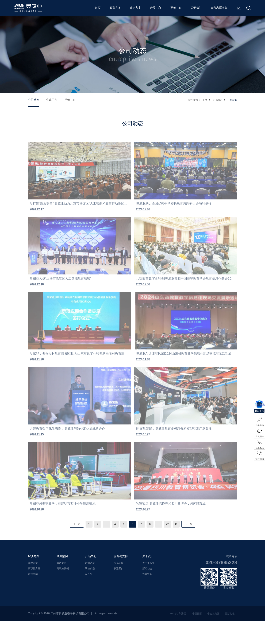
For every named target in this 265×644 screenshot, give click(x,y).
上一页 (73, 547)
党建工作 (52, 100)
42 (170, 547)
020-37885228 (221, 585)
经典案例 (62, 579)
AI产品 (89, 597)
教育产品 (90, 586)
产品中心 (156, 8)
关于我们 (196, 8)
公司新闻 (232, 100)
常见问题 (119, 586)
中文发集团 (211, 636)
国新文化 (229, 636)
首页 (98, 8)
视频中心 (176, 8)
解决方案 (34, 579)
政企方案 (135, 8)
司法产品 (90, 591)
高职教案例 (63, 591)
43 (180, 547)
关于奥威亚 (148, 586)
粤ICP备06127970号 (107, 636)
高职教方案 (34, 591)
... (104, 547)
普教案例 (62, 586)
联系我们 (119, 591)
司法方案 (33, 597)
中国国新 (193, 636)
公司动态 (34, 100)
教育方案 (115, 8)
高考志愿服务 (219, 8)
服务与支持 (121, 579)
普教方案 (33, 586)
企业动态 (217, 100)
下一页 (193, 547)
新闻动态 (147, 591)
